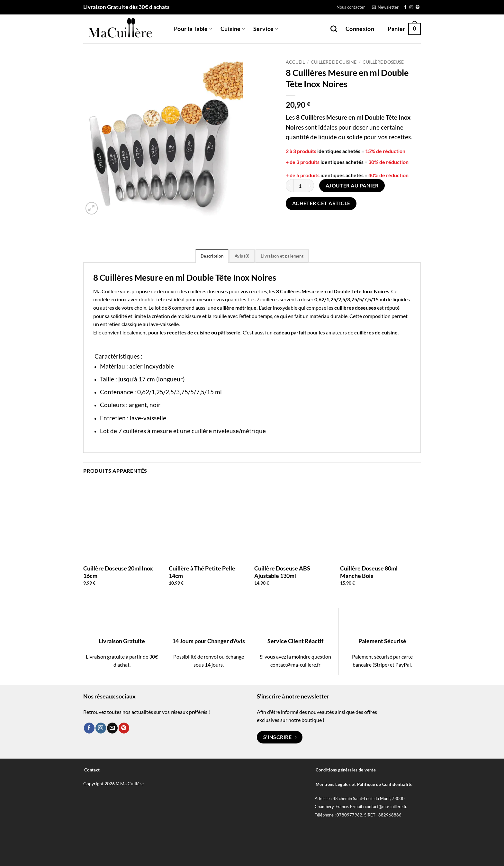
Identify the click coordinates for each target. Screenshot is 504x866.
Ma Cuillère (106, 291)
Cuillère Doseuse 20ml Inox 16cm (118, 572)
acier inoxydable (279, 308)
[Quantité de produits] (300, 186)
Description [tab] (212, 256)
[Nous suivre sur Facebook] (405, 7)
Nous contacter (351, 7)
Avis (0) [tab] (242, 256)
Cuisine (233, 29)
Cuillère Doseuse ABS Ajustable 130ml (282, 572)
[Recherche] (334, 29)
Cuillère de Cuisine (334, 62)
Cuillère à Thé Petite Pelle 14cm (202, 572)
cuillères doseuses (208, 291)
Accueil (295, 62)
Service (266, 29)
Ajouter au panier (352, 186)
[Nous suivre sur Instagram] (411, 7)
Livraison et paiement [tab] (282, 256)
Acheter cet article (321, 203)
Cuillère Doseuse (383, 62)
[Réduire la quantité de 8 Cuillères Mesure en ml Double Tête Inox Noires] (290, 186)
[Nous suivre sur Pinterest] (418, 7)
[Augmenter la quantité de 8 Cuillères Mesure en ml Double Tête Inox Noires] (310, 186)
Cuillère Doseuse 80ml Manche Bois (369, 572)
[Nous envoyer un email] (112, 728)
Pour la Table (193, 29)
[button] (385, 7)
